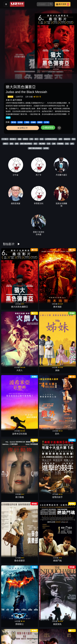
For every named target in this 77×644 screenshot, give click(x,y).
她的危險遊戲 (29, 394)
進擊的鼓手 (66, 304)
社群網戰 (48, 424)
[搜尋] (43, 4)
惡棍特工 (66, 424)
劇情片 (6, 144)
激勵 (20, 139)
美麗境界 (29, 485)
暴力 (36, 139)
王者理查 (29, 545)
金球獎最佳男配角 (51, 139)
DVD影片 (5, 139)
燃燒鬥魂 (29, 334)
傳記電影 (42, 144)
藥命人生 (66, 485)
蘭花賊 (48, 454)
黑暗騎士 (48, 334)
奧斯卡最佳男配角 (26, 144)
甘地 (48, 485)
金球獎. (46, 148)
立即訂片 (23, 128)
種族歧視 (67, 139)
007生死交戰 (29, 605)
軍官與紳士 (11, 454)
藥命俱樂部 (11, 334)
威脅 (17, 144)
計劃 (31, 139)
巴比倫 (66, 575)
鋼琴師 (66, 605)
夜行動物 (48, 304)
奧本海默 (29, 273)
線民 (72, 144)
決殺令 (29, 424)
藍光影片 (13, 139)
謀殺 (11, 144)
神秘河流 (29, 454)
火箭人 (48, 273)
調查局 (25, 139)
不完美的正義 (11, 545)
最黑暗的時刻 (11, 394)
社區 (49, 144)
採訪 (35, 144)
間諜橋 (48, 515)
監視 (42, 139)
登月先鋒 (66, 364)
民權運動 (60, 144)
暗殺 (73, 139)
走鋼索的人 (66, 515)
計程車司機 (48, 545)
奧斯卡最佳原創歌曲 (35, 148)
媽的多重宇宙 (11, 605)
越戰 (60, 139)
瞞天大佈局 (66, 394)
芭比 (48, 575)
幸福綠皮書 (48, 364)
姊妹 (66, 273)
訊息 (67, 144)
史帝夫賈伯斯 (48, 394)
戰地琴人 (11, 364)
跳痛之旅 (11, 575)
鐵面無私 (66, 334)
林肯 (11, 424)
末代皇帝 (29, 635)
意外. (29, 304)
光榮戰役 (11, 485)
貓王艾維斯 (29, 364)
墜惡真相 (29, 575)
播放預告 (48, 128)
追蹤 (54, 144)
